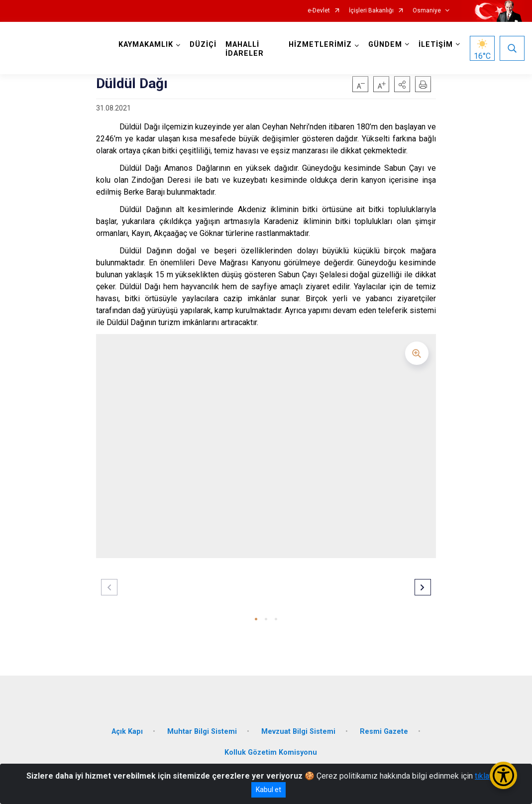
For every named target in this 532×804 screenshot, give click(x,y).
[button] (402, 84)
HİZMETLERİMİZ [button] (320, 45)
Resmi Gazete (384, 732)
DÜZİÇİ (203, 45)
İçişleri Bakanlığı (371, 11)
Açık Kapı (127, 732)
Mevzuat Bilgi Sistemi (298, 732)
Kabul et (268, 790)
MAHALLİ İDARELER (245, 49)
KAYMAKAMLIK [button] (146, 45)
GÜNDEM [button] (385, 45)
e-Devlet (319, 11)
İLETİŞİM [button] (436, 45)
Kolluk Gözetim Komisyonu (271, 752)
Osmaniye (427, 11)
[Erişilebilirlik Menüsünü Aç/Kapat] (503, 775)
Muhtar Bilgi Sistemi (202, 732)
